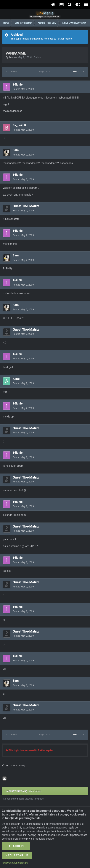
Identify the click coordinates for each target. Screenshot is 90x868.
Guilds (37, 57)
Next (76, 72)
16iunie (13, 57)
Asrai (16, 379)
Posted (23, 89)
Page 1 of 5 (45, 72)
